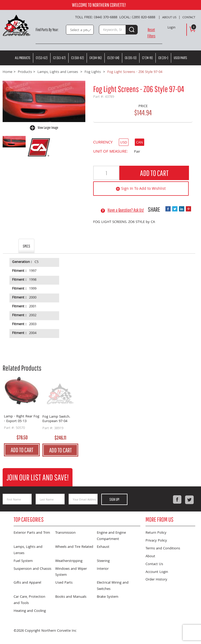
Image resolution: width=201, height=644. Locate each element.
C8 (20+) (163, 58)
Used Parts (180, 58)
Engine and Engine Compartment (111, 536)
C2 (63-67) (59, 58)
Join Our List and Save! (38, 477)
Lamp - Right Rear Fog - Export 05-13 (22, 419)
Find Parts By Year (47, 30)
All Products (23, 58)
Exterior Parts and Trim (32, 533)
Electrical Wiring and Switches (113, 586)
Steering (103, 561)
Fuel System (23, 561)
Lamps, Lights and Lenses (28, 550)
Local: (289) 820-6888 (137, 18)
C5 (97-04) (113, 58)
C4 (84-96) (96, 58)
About (150, 556)
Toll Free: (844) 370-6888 (96, 18)
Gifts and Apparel (27, 583)
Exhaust (103, 547)
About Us (169, 18)
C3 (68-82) (78, 58)
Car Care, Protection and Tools (29, 600)
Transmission (65, 533)
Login (171, 28)
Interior (103, 569)
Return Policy (156, 533)
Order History (156, 580)
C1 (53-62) (42, 58)
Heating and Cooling (30, 611)
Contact (189, 18)
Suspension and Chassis (32, 569)
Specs (26, 246)
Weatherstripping (69, 561)
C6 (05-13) (131, 58)
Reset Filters (151, 33)
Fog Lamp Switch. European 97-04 (56, 419)
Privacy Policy (156, 541)
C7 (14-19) (147, 58)
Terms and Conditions (163, 549)
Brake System (108, 597)
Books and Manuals (71, 597)
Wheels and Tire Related (74, 547)
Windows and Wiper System (71, 572)
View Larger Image (48, 128)
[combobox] (80, 30)
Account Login (157, 572)
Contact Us (154, 564)
